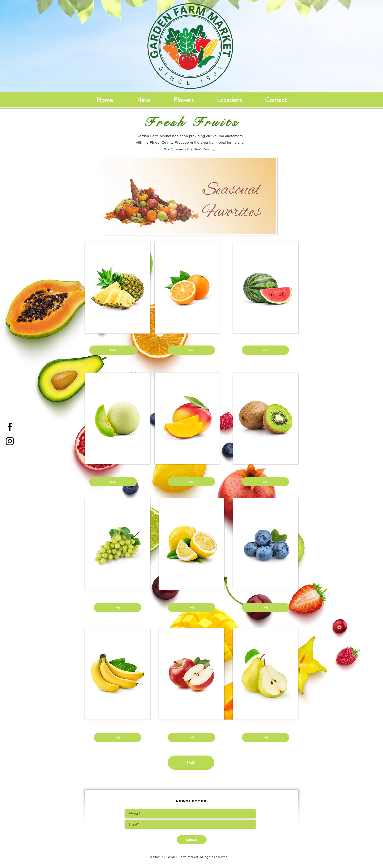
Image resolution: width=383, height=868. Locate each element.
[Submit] (192, 840)
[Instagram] (10, 441)
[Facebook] (10, 427)
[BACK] (191, 763)
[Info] (113, 350)
